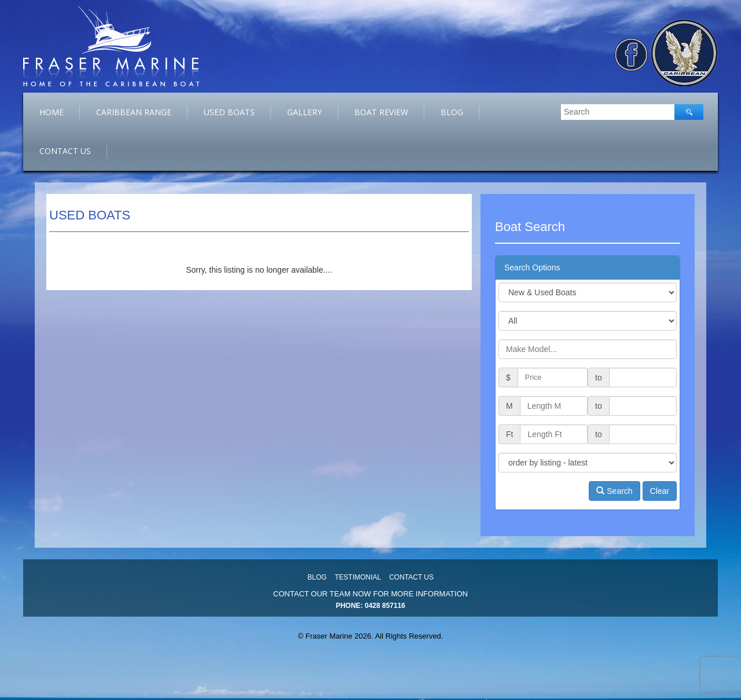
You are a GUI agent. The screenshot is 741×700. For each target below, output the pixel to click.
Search (614, 491)
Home (52, 112)
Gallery (305, 112)
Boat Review (381, 112)
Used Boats (229, 112)
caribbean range (134, 112)
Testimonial (358, 577)
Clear (660, 491)
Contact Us (65, 151)
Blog (452, 112)
